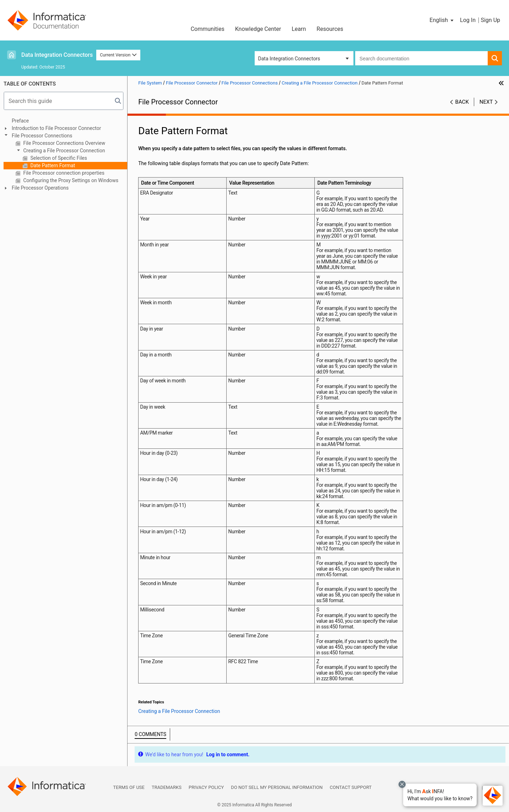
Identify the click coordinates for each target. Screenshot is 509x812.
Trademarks (167, 787)
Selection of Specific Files (58, 158)
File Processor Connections (42, 136)
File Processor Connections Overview (64, 143)
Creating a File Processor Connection (64, 151)
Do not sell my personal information (277, 787)
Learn (299, 29)
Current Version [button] (118, 55)
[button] (440, 795)
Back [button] (462, 102)
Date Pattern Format (52, 165)
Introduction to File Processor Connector (56, 128)
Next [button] (486, 102)
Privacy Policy (206, 787)
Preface (20, 121)
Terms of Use (129, 787)
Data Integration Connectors (57, 55)
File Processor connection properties (63, 173)
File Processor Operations (40, 188)
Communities (208, 29)
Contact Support (351, 787)
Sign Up (490, 20)
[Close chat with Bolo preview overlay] (402, 784)
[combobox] (421, 58)
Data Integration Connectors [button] (289, 59)
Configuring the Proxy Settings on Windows (70, 180)
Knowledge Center (258, 29)
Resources (330, 29)
